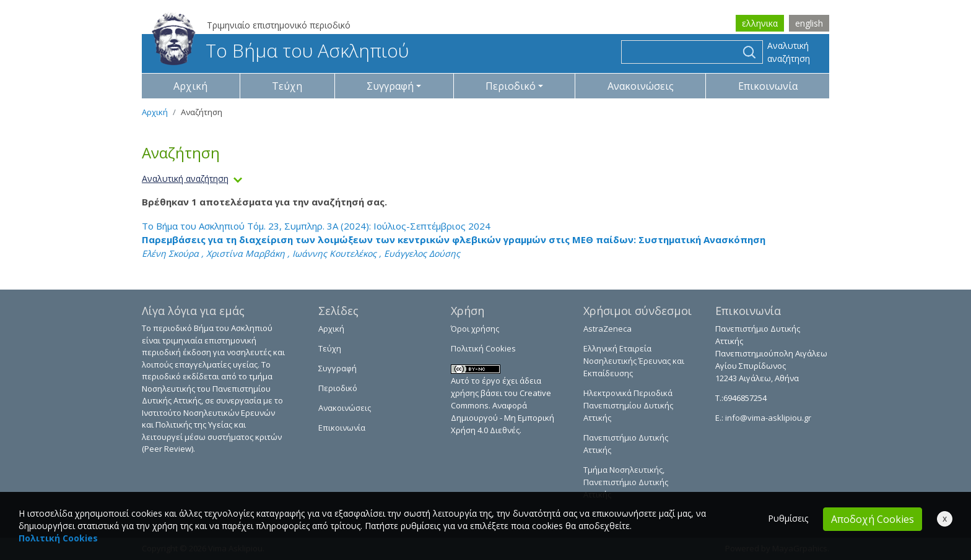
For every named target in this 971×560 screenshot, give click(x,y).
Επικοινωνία (768, 86)
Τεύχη (287, 86)
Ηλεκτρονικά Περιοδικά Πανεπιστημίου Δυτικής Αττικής (628, 405)
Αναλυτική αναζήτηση (789, 52)
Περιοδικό (338, 388)
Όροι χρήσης (475, 329)
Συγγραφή (337, 368)
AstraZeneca (607, 329)
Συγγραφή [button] (390, 86)
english (809, 23)
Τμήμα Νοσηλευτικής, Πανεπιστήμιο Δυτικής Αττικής (626, 482)
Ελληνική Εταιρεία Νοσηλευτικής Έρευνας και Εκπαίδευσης (634, 361)
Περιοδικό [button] (511, 86)
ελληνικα (760, 23)
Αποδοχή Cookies (873, 519)
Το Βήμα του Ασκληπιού (280, 50)
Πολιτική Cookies (483, 348)
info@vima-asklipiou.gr (767, 418)
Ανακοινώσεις (641, 86)
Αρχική (190, 86)
